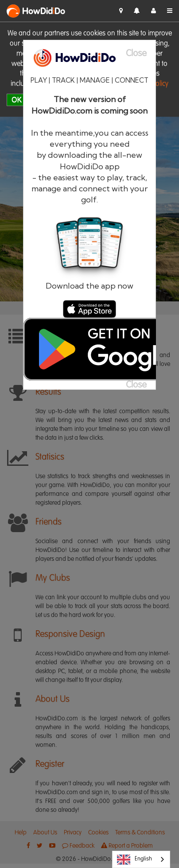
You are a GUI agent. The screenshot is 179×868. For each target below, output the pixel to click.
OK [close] (17, 100)
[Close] (141, 54)
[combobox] (141, 859)
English (134, 860)
